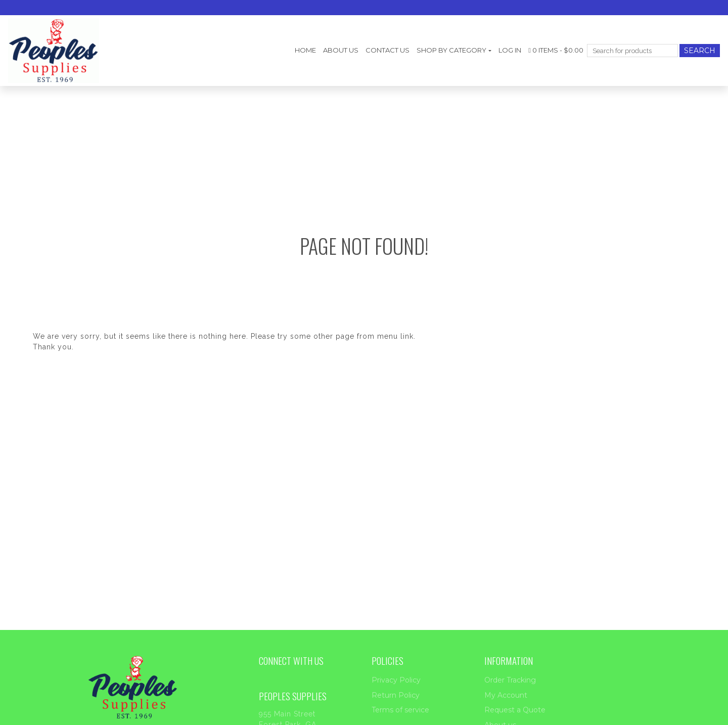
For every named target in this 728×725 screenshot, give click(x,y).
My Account (506, 695)
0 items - (556, 50)
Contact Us (388, 50)
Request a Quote (515, 710)
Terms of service (400, 710)
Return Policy (396, 695)
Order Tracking (510, 680)
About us (341, 50)
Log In (510, 50)
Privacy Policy (396, 680)
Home (305, 50)
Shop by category (451, 50)
